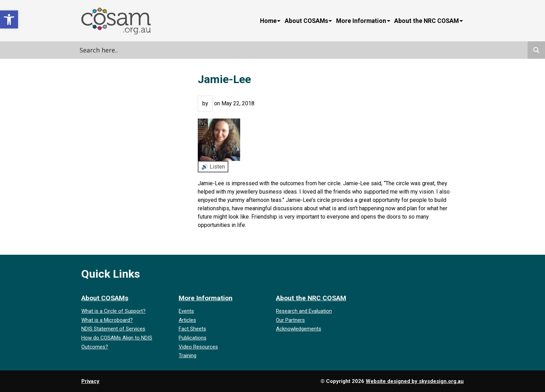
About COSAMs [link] (306, 21)
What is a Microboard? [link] (107, 320)
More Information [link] (361, 21)
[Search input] (149, 50)
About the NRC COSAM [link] (426, 21)
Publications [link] (193, 338)
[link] (9, 19)
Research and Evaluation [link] (304, 311)
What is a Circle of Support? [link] (113, 311)
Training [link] (188, 356)
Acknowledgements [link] (299, 329)
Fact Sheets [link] (192, 329)
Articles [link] (187, 320)
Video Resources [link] (198, 347)
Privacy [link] (90, 381)
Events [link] (186, 311)
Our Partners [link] (290, 320)
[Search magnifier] (536, 50)
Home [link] (268, 21)
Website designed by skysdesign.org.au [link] (415, 381)
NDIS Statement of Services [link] (113, 329)
